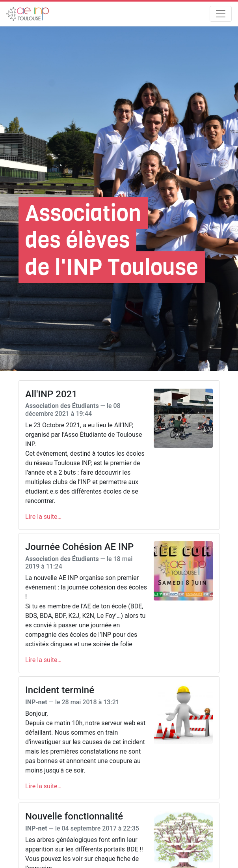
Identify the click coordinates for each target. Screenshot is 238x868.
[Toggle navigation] (221, 14)
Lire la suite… (43, 517)
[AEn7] (28, 14)
